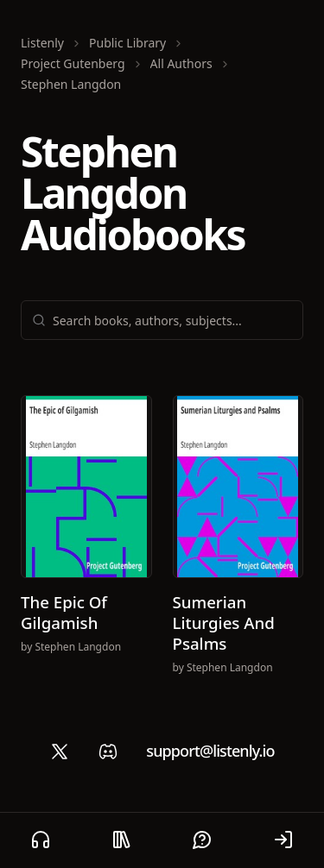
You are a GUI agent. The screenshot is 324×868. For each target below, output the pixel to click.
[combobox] (172, 320)
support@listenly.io (210, 751)
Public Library (127, 43)
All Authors (181, 63)
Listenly (42, 43)
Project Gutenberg (73, 63)
